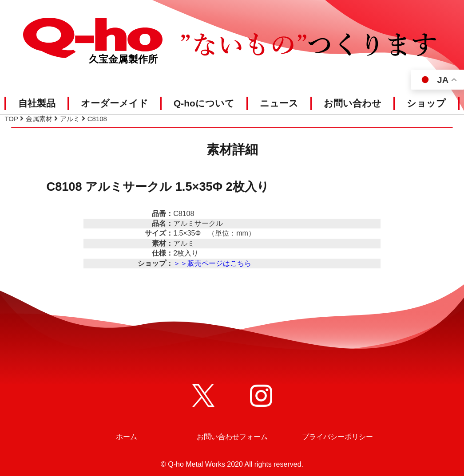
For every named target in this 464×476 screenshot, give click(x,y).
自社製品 (37, 103)
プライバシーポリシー (337, 437)
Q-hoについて (204, 103)
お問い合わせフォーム (232, 437)
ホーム (127, 437)
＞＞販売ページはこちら (212, 263)
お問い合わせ (353, 103)
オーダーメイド (115, 103)
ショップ (426, 103)
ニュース (279, 103)
